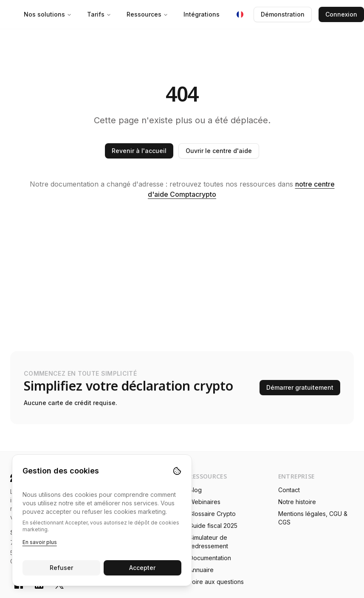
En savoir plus (40, 542)
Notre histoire (297, 502)
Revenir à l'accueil (139, 151)
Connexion (341, 14)
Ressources (147, 14)
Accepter (143, 568)
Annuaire (201, 570)
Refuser (61, 568)
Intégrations (202, 14)
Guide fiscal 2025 (213, 526)
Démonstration (283, 14)
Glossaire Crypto (212, 514)
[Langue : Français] (240, 14)
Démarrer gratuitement (300, 387)
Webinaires (205, 502)
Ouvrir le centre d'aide (219, 151)
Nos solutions (48, 14)
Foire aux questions (216, 582)
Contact (289, 490)
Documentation (210, 558)
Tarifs (99, 14)
